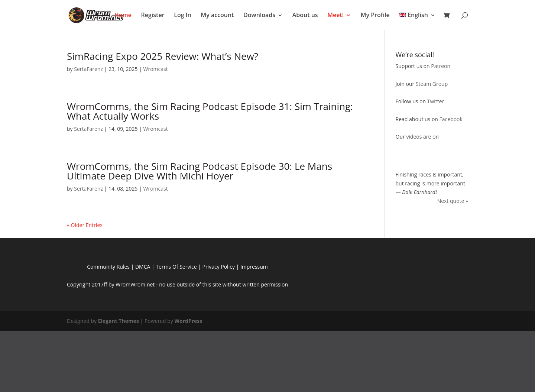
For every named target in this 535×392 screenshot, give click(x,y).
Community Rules (108, 267)
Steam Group (432, 84)
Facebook (451, 119)
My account (217, 15)
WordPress (188, 321)
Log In (183, 15)
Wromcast (155, 69)
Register (153, 15)
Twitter (436, 101)
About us (305, 15)
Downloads (259, 15)
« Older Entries (85, 225)
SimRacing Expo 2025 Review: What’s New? (163, 56)
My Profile (375, 15)
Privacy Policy (218, 267)
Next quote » (453, 201)
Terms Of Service (176, 267)
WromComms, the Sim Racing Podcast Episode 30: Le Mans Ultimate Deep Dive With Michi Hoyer (200, 171)
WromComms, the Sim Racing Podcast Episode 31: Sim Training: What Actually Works (210, 111)
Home (123, 15)
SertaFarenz (88, 69)
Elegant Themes (119, 321)
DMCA (143, 267)
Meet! (335, 15)
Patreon (441, 66)
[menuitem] (417, 18)
